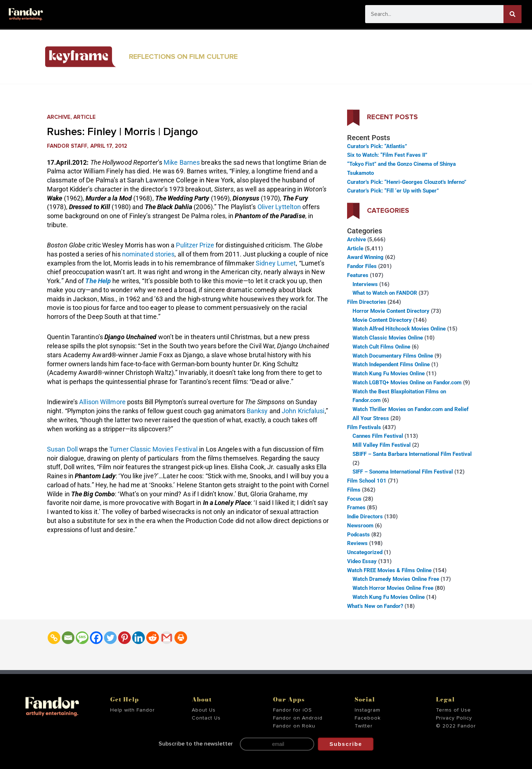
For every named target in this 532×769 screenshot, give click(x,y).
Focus (354, 499)
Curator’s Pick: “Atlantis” (377, 146)
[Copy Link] (54, 638)
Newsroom (360, 526)
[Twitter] (110, 638)
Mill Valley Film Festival (382, 445)
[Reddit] (153, 638)
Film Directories (367, 302)
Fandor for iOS (293, 710)
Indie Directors (365, 517)
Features (358, 275)
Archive (59, 117)
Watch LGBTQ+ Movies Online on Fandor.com (407, 383)
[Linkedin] (139, 638)
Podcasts (358, 535)
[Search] (512, 14)
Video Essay (362, 561)
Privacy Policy (454, 718)
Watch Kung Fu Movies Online (389, 373)
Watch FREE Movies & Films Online (389, 570)
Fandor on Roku (294, 726)
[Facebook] (96, 638)
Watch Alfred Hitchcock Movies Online (399, 329)
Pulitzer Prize (195, 245)
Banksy (257, 411)
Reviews (357, 543)
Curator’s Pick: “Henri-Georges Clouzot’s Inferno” (407, 182)
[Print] (181, 638)
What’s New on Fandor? (375, 606)
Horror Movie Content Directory (391, 311)
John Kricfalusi (303, 411)
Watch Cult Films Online (381, 347)
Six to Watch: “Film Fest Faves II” (387, 155)
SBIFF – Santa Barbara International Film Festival (412, 454)
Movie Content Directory (382, 320)
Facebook (368, 718)
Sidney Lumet (276, 263)
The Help (98, 281)
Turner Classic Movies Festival (153, 449)
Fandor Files (362, 266)
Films (354, 490)
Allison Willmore (102, 402)
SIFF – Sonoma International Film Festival (403, 472)
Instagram (367, 710)
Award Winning (365, 257)
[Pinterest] (124, 638)
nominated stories (148, 254)
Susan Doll (62, 449)
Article (85, 117)
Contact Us (206, 718)
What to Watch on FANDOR (385, 293)
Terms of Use (453, 710)
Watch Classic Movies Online (388, 338)
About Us (204, 710)
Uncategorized (365, 552)
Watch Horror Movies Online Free (393, 588)
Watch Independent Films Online (391, 364)
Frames (356, 507)
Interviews (365, 284)
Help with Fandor (133, 710)
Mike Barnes (182, 162)
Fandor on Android (298, 718)
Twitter (364, 726)
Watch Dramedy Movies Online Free (396, 579)
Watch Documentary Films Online (393, 356)
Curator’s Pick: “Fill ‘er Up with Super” (393, 191)
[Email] (68, 638)
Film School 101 (367, 481)
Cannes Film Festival (378, 436)
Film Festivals (364, 427)
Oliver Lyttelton (279, 207)
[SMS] (82, 638)
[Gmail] (167, 638)
